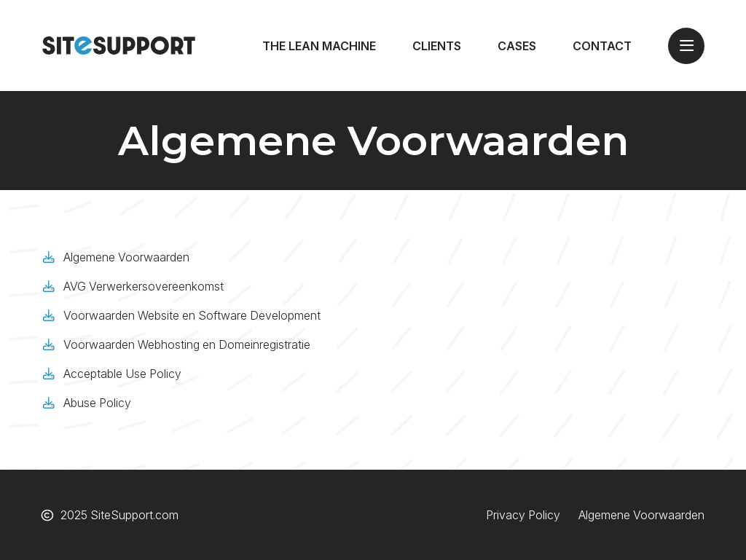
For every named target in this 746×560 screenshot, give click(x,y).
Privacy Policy (523, 515)
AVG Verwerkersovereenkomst (144, 286)
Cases (517, 46)
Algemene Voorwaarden (126, 257)
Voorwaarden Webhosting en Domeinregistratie (187, 344)
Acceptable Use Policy (122, 374)
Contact (602, 46)
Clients (437, 46)
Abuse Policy (97, 403)
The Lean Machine (319, 46)
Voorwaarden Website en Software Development (192, 315)
